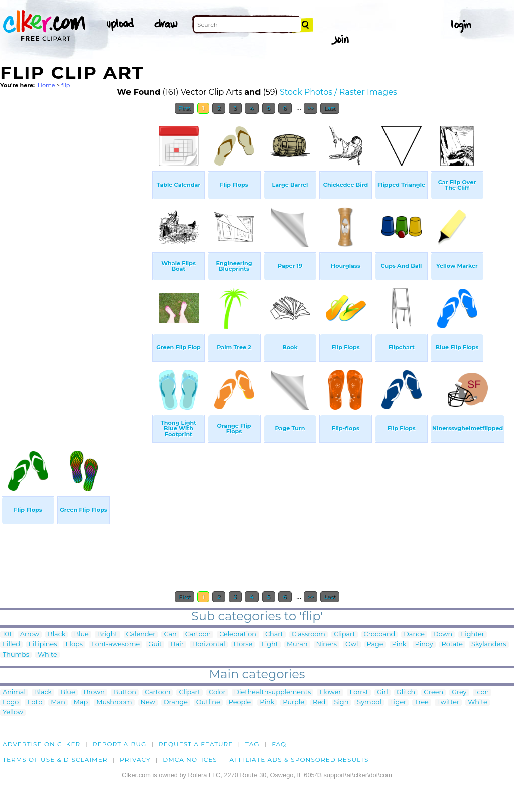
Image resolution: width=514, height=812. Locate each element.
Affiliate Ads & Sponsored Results (299, 760)
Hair (177, 645)
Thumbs (16, 655)
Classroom (308, 635)
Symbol (369, 702)
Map (81, 702)
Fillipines (43, 645)
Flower (330, 692)
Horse (243, 645)
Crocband (380, 635)
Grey (459, 692)
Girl (382, 692)
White (47, 655)
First (184, 108)
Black (56, 635)
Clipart (345, 635)
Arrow (30, 635)
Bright (108, 635)
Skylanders (489, 645)
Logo (11, 702)
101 (7, 635)
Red (319, 702)
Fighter (473, 635)
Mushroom (114, 702)
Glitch (406, 692)
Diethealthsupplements (273, 692)
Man (58, 702)
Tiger (398, 702)
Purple (293, 702)
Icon (482, 692)
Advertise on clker (41, 744)
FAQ (279, 744)
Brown (94, 692)
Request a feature (196, 744)
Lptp (35, 702)
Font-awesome (115, 645)
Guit (155, 645)
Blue (81, 635)
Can (170, 635)
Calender (141, 635)
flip (66, 85)
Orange (176, 702)
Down (443, 635)
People (240, 702)
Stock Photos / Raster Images (338, 92)
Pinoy (424, 645)
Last (330, 108)
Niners (327, 645)
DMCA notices (190, 760)
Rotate (452, 645)
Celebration (238, 635)
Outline (208, 702)
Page (375, 645)
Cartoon (198, 635)
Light (270, 645)
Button (125, 692)
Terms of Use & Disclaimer (55, 760)
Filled (11, 645)
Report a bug (120, 744)
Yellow (13, 712)
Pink (399, 645)
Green (433, 692)
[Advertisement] (75, 270)
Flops (74, 645)
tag (252, 744)
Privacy (135, 760)
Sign (342, 702)
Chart (274, 635)
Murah (297, 645)
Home (46, 85)
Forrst (359, 692)
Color (217, 692)
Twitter (448, 702)
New (148, 702)
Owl (352, 645)
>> (310, 108)
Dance (414, 635)
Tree (422, 702)
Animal (14, 692)
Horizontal (209, 645)
